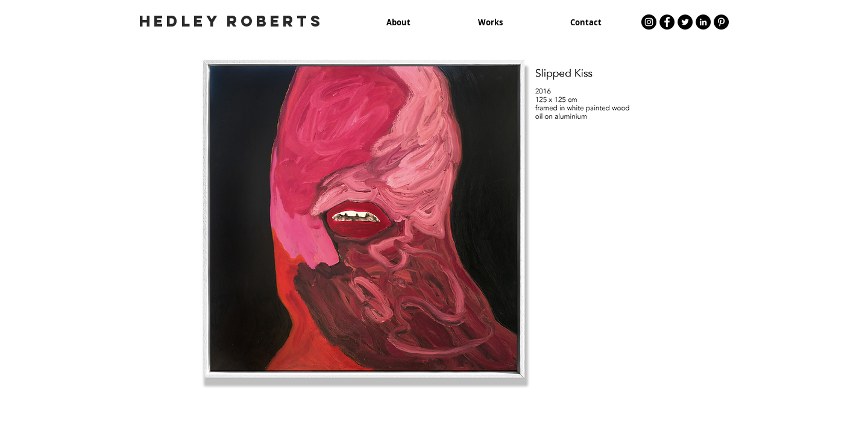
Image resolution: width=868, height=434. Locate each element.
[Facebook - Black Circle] (667, 22)
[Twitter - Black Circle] (685, 22)
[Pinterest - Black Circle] (721, 22)
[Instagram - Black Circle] (649, 22)
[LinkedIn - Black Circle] (703, 22)
